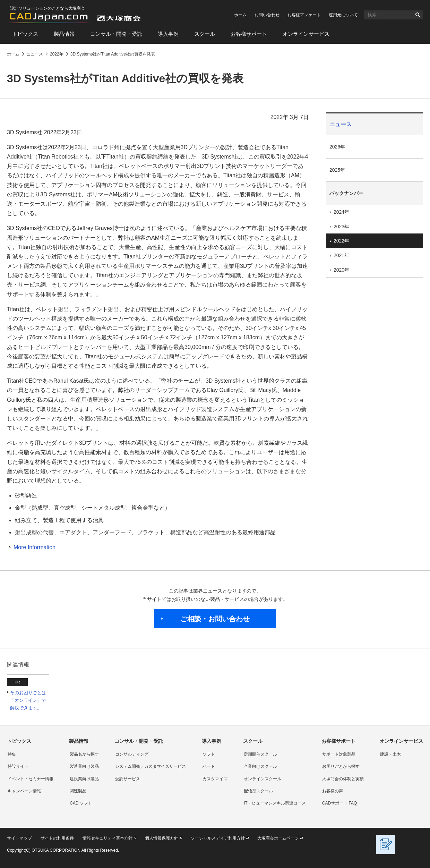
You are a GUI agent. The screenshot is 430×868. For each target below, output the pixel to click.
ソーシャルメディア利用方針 (218, 838)
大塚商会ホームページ (278, 838)
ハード (209, 766)
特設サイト (18, 766)
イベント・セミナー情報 (31, 779)
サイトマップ (19, 838)
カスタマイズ (215, 779)
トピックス (25, 34)
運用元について (343, 15)
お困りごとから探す (341, 766)
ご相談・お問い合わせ (215, 619)
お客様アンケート (304, 15)
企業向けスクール (260, 766)
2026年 (337, 147)
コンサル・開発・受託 (116, 34)
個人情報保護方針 (162, 838)
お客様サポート (249, 34)
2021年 (341, 255)
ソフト (209, 754)
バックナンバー (346, 193)
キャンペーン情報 (24, 791)
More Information (35, 547)
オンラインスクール (263, 779)
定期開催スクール (260, 754)
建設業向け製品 (84, 779)
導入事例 (168, 34)
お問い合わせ (267, 15)
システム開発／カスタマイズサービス (150, 766)
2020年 (341, 270)
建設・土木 (390, 754)
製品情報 (64, 34)
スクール (205, 34)
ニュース (341, 124)
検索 (418, 15)
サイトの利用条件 (57, 838)
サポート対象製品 (339, 754)
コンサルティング (132, 754)
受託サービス (128, 779)
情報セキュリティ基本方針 (108, 838)
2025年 (337, 170)
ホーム (240, 15)
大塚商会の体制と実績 (343, 779)
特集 (12, 754)
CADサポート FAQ (340, 803)
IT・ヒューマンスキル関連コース (275, 803)
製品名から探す (84, 754)
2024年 (341, 212)
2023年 (341, 227)
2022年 (341, 241)
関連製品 (78, 791)
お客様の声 (333, 791)
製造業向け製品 (84, 766)
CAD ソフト (81, 803)
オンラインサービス (306, 34)
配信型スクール (258, 791)
